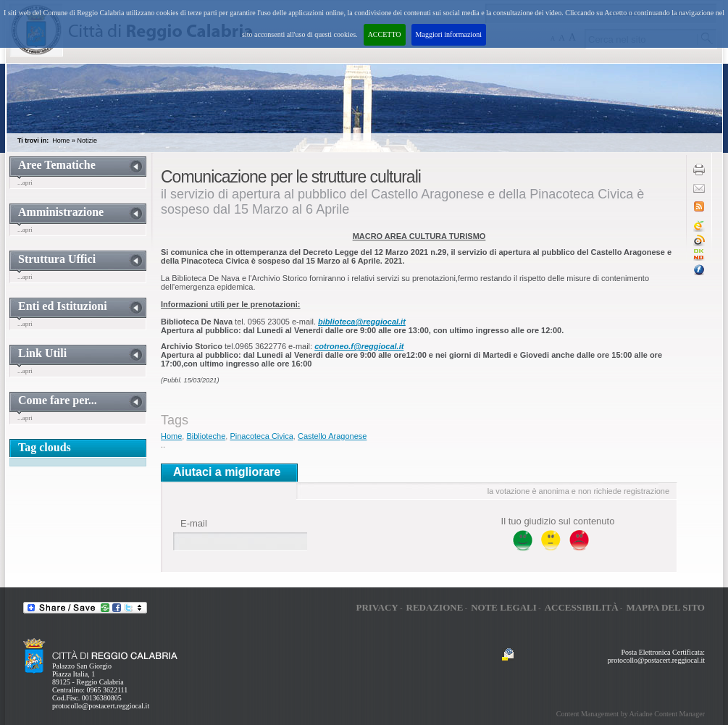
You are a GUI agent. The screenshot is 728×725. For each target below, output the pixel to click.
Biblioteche (206, 436)
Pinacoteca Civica (261, 436)
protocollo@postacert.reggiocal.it (101, 706)
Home (61, 141)
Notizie (87, 141)
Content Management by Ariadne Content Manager (631, 714)
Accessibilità (582, 607)
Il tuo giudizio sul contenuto (558, 521)
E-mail (194, 523)
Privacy (377, 607)
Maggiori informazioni (449, 34)
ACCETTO (385, 34)
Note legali (504, 607)
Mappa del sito (665, 607)
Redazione (435, 607)
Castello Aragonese (332, 436)
